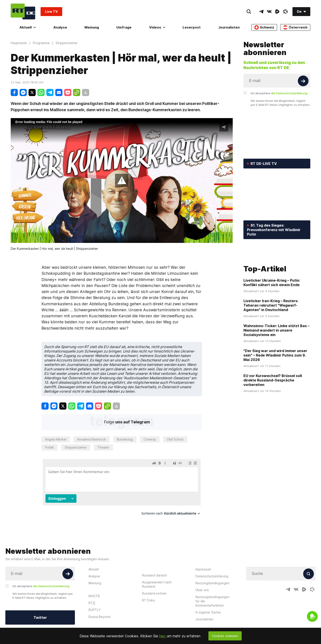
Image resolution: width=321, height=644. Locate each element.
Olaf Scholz (175, 439)
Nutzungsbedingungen (212, 579)
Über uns (202, 586)
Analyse (60, 27)
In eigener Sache (208, 608)
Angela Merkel (56, 439)
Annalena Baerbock (92, 439)
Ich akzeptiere (279, 93)
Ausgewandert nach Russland (157, 580)
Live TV (51, 11)
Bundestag (125, 439)
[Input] (277, 81)
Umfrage (124, 27)
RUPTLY (95, 606)
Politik (49, 447)
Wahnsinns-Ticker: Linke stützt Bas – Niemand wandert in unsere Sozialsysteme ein (276, 362)
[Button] (303, 81)
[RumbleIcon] (277, 12)
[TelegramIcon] (261, 12)
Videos (157, 27)
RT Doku (148, 596)
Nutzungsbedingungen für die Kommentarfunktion (212, 597)
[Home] (23, 11)
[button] (122, 180)
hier (162, 636)
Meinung (92, 27)
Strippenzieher (76, 447)
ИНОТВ (94, 592)
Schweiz (264, 27)
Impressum (203, 565)
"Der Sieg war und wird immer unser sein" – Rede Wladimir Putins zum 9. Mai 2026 (275, 387)
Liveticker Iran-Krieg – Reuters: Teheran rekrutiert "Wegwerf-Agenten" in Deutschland (271, 337)
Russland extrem (154, 589)
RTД (92, 599)
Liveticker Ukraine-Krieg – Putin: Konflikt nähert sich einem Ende (272, 315)
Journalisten (229, 27)
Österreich (295, 27)
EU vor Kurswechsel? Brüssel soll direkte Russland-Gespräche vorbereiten (273, 412)
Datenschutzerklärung (212, 572)
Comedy (150, 439)
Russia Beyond (99, 613)
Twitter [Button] (40, 613)
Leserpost (192, 27)
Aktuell (28, 27)
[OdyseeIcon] (285, 12)
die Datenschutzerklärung (289, 93)
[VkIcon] (269, 12)
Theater (103, 447)
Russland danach (154, 571)
